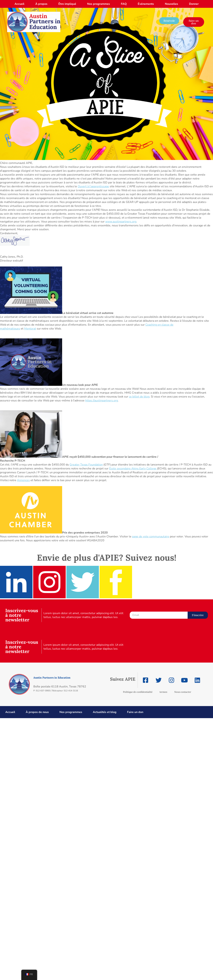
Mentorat (30, 329)
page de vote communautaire (151, 537)
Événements (146, 4)
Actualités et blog (105, 712)
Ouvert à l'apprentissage (93, 186)
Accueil (19, 4)
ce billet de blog (139, 397)
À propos (41, 4)
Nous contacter (183, 692)
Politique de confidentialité (138, 692)
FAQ (124, 4)
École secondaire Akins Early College (133, 469)
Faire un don (135, 712)
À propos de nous (37, 712)
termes (163, 692)
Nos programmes (99, 4)
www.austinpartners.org (121, 222)
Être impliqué (67, 4)
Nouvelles (171, 4)
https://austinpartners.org (102, 401)
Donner (194, 4)
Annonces (23, 480)
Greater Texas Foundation (86, 465)
